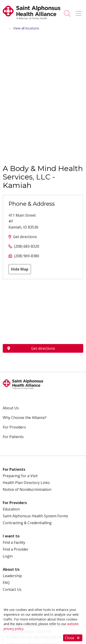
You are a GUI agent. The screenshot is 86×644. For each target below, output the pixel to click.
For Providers (14, 427)
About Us (11, 408)
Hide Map (20, 269)
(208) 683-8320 (27, 246)
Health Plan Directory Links (26, 483)
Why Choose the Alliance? (25, 418)
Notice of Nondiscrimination (27, 489)
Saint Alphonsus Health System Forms (35, 516)
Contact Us (12, 589)
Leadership (12, 576)
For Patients (13, 437)
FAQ (6, 583)
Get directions (25, 237)
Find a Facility (14, 542)
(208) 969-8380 (27, 256)
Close (73, 638)
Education (11, 509)
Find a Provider (16, 549)
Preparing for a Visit (20, 476)
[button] (79, 12)
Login (8, 556)
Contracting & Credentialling (27, 523)
